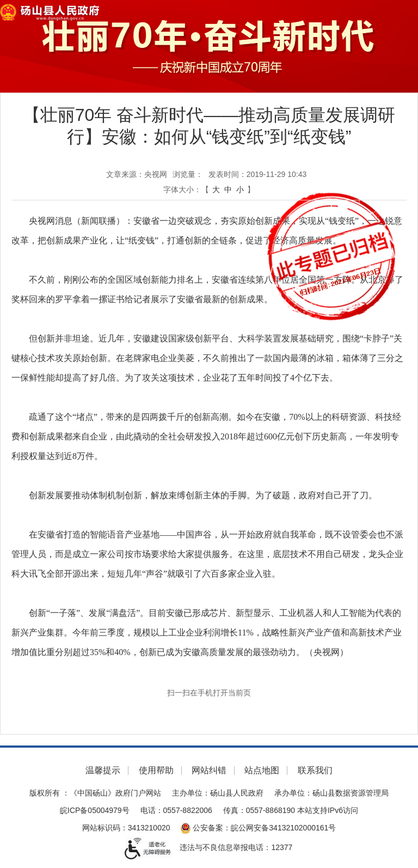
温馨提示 (103, 770)
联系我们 (315, 770)
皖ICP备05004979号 (95, 810)
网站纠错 (209, 770)
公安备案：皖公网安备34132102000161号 (258, 828)
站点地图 (262, 770)
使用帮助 (156, 770)
